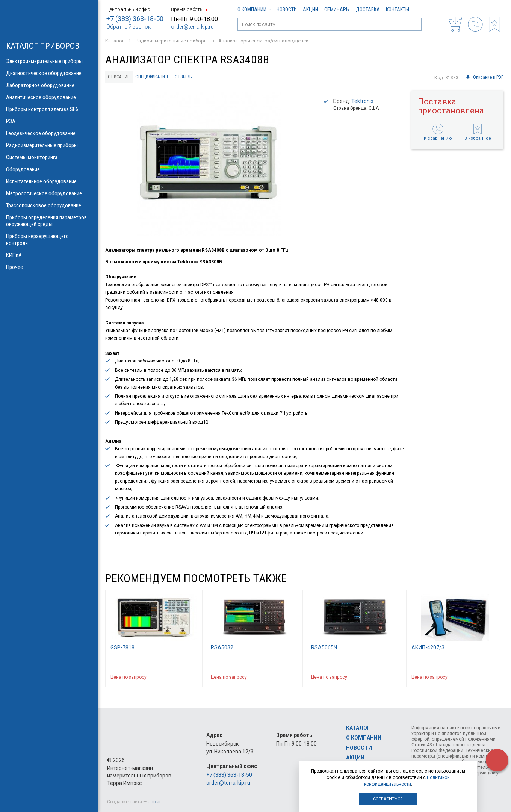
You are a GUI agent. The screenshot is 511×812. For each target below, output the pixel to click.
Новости (287, 9)
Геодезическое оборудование (49, 133)
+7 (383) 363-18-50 (135, 19)
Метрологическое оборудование (49, 193)
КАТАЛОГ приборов (43, 46)
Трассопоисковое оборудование (49, 205)
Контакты (398, 9)
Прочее (49, 267)
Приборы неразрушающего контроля (49, 240)
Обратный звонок (129, 27)
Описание (121, 78)
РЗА (49, 121)
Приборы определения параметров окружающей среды (49, 221)
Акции (311, 9)
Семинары (337, 9)
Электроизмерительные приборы (49, 61)
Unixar (154, 802)
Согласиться (388, 799)
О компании (254, 9)
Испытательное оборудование (49, 181)
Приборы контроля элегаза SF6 (49, 109)
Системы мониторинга (49, 157)
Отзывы (196, 78)
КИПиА (49, 255)
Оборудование (49, 169)
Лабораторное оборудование (49, 85)
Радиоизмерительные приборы (49, 145)
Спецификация (159, 78)
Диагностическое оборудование (49, 73)
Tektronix (362, 103)
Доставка (368, 9)
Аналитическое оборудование (49, 97)
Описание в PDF (484, 78)
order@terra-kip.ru (192, 27)
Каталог (358, 728)
